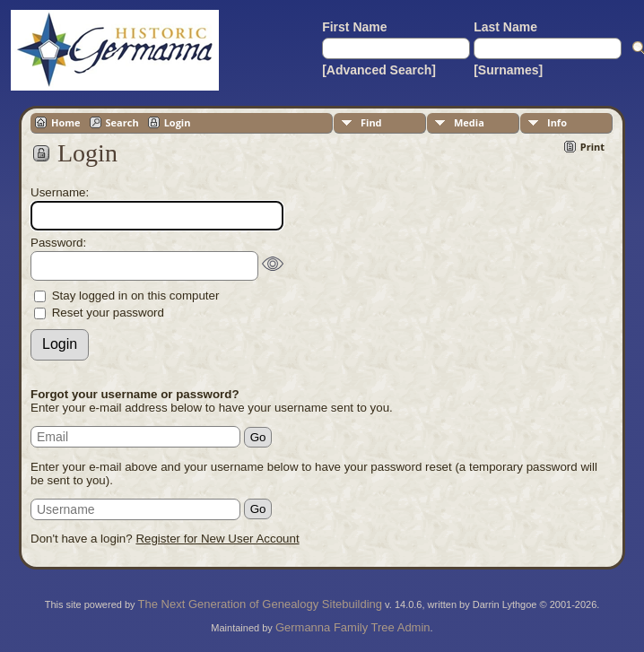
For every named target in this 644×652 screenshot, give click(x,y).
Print (592, 147)
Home (66, 122)
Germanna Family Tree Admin (353, 627)
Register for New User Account (217, 539)
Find (371, 122)
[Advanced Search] (379, 70)
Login (178, 122)
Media (469, 122)
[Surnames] (508, 70)
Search (122, 122)
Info (557, 122)
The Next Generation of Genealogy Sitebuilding (260, 604)
